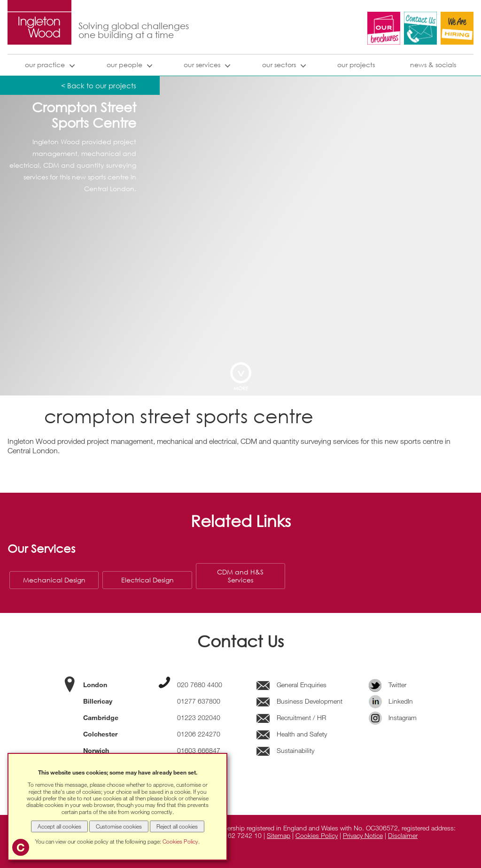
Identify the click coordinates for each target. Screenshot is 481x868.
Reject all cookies (177, 826)
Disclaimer (403, 835)
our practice (45, 65)
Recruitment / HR (291, 717)
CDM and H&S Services (240, 576)
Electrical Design (147, 580)
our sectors (279, 65)
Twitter (388, 685)
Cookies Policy (317, 835)
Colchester (100, 734)
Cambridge (101, 717)
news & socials (433, 65)
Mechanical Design (54, 580)
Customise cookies (119, 826)
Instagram (393, 717)
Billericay (98, 701)
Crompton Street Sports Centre (84, 115)
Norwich (96, 750)
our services (202, 65)
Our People (124, 65)
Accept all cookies (59, 826)
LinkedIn (391, 701)
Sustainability (285, 750)
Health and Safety (292, 734)
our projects (356, 65)
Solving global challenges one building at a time (134, 31)
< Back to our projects (99, 85)
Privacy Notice (363, 835)
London (95, 685)
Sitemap (279, 835)
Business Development (299, 701)
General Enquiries (291, 685)
